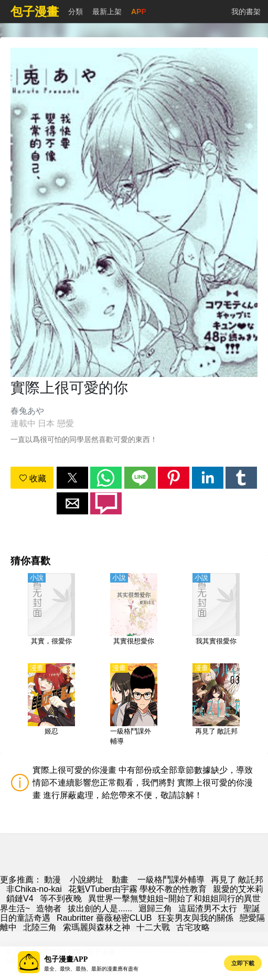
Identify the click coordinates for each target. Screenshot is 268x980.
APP (139, 12)
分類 (76, 12)
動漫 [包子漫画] (52, 880)
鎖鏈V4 (20, 898)
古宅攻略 (193, 927)
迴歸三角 (155, 908)
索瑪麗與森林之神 (97, 927)
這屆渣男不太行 (208, 908)
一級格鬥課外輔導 (171, 880)
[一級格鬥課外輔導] (134, 705)
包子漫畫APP (66, 959)
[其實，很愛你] (51, 615)
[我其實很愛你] (216, 615)
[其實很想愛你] (134, 615)
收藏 (33, 478)
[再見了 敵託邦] (216, 705)
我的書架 (246, 12)
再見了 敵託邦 (237, 880)
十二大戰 (153, 927)
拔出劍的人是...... (100, 908)
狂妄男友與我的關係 (196, 918)
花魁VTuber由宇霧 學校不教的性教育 (137, 889)
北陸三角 (40, 927)
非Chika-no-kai (34, 889)
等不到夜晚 (61, 898)
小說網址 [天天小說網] (87, 880)
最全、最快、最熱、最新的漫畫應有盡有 (91, 969)
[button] (72, 478)
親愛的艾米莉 (238, 889)
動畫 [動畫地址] (120, 880)
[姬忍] (51, 705)
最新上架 (107, 12)
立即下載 (243, 963)
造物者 (49, 908)
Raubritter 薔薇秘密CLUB (104, 918)
